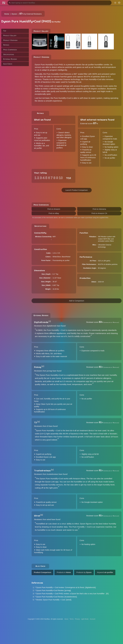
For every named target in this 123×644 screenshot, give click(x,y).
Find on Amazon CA (99, 213)
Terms (72, 619)
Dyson (14, 14)
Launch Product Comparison (77, 190)
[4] (52, 470)
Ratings (6, 45)
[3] (38, 422)
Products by (84, 572)
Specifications (9, 54)
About (66, 619)
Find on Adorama (99, 209)
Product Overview (10, 40)
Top (5, 31)
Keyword (105, 572)
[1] (50, 321)
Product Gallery (10, 35)
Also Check (8, 64)
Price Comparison (10, 50)
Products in (64, 572)
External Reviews (10, 59)
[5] (42, 515)
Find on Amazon (54, 209)
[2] (43, 366)
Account (92, 619)
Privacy (77, 619)
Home (7, 14)
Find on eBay (54, 213)
